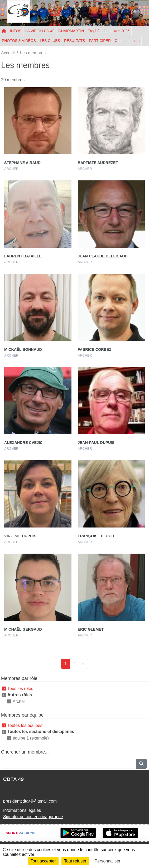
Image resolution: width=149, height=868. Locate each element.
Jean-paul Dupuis (96, 443)
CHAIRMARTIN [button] (71, 31)
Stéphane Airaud (22, 163)
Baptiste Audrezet (98, 163)
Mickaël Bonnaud (23, 349)
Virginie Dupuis (20, 536)
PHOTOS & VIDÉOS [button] (19, 41)
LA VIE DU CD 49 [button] (40, 31)
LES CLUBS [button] (50, 41)
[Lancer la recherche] (141, 764)
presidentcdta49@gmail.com (30, 801)
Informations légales (22, 810)
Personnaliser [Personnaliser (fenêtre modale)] (108, 861)
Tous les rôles (20, 689)
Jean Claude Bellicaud (103, 256)
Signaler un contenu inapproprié (33, 817)
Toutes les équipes (25, 725)
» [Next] (83, 664)
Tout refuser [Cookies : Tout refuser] (75, 861)
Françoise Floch (96, 536)
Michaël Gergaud (23, 629)
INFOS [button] (16, 31)
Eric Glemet (91, 629)
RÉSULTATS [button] (74, 41)
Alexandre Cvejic (23, 443)
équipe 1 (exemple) (31, 738)
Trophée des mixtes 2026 (109, 31)
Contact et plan (127, 41)
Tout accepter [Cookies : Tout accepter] (43, 861)
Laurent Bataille (23, 256)
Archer (19, 701)
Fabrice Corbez (95, 349)
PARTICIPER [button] (100, 41)
